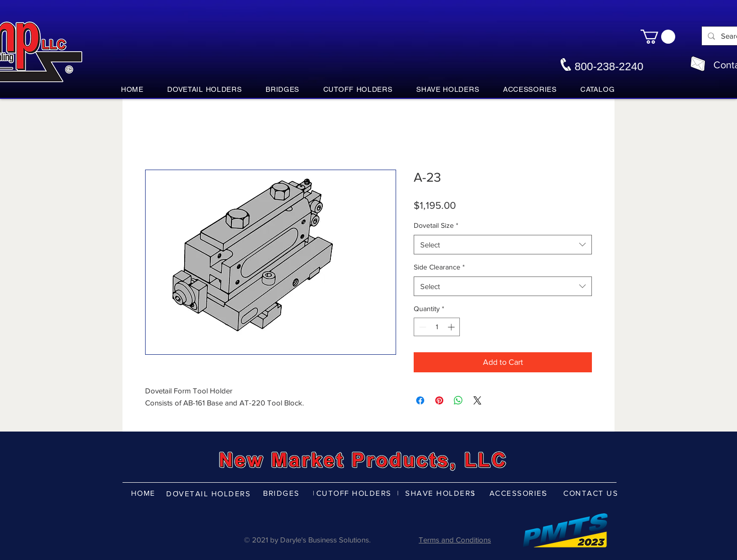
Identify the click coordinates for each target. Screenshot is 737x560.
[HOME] (144, 493)
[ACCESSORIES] (519, 493)
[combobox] (503, 245)
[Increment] (452, 327)
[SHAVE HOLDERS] (442, 493)
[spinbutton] (437, 327)
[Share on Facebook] (420, 400)
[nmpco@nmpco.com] (698, 64)
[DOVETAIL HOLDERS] (209, 493)
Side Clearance (439, 267)
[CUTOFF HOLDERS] (355, 493)
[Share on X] (477, 400)
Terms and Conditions (455, 540)
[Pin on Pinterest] (439, 400)
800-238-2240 (609, 66)
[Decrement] (421, 327)
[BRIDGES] (282, 493)
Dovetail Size (436, 225)
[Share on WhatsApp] (458, 400)
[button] (658, 37)
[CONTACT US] (592, 493)
